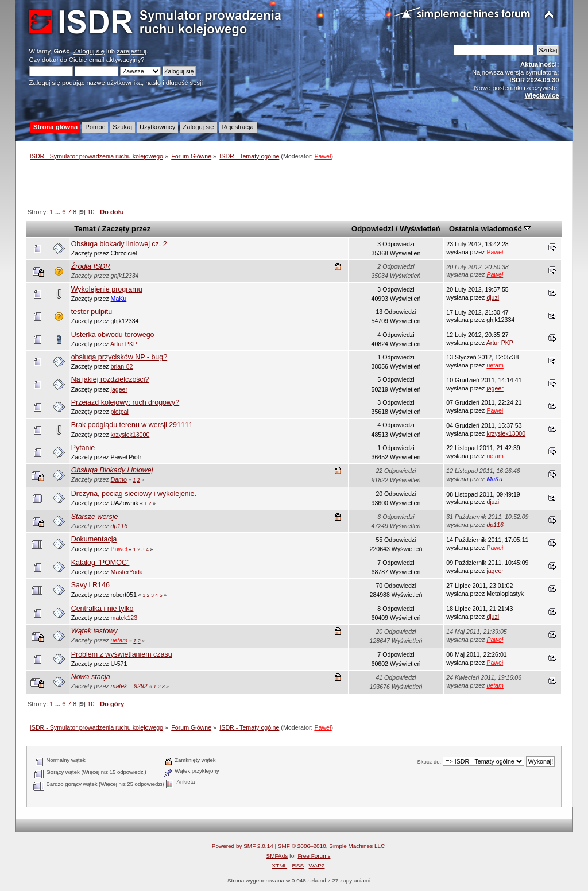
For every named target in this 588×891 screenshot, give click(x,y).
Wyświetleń (420, 229)
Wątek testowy (94, 631)
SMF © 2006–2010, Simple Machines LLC (331, 846)
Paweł (322, 156)
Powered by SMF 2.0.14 (243, 846)
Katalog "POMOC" (100, 563)
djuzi (493, 297)
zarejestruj (131, 51)
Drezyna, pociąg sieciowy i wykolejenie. (134, 494)
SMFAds (277, 856)
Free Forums (314, 856)
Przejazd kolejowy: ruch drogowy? (125, 402)
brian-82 (122, 366)
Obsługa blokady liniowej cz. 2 (119, 244)
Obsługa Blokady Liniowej (112, 470)
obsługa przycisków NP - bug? (119, 357)
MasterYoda (127, 572)
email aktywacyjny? (117, 60)
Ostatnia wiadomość (490, 229)
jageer (119, 389)
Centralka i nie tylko (102, 609)
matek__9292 (129, 686)
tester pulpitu (92, 312)
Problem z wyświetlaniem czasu (122, 654)
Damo (119, 479)
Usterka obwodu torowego (113, 335)
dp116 (119, 526)
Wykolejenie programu (107, 289)
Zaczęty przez (127, 229)
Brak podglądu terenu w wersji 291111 (132, 425)
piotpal (120, 412)
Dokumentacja (94, 539)
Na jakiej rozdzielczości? (110, 379)
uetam (495, 365)
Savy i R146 (90, 585)
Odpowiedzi (372, 229)
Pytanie (83, 448)
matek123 (124, 618)
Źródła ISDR (91, 266)
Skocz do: (429, 762)
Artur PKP (124, 344)
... (59, 212)
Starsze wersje (95, 517)
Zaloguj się (89, 51)
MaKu (119, 299)
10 (91, 212)
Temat (85, 229)
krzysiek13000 (130, 435)
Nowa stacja (91, 677)
